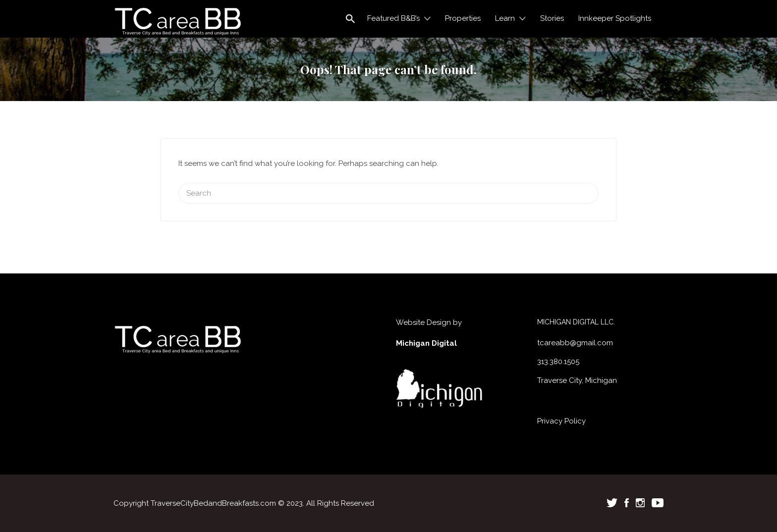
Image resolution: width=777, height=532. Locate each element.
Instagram (640, 503)
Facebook (627, 503)
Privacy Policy (561, 421)
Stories (552, 18)
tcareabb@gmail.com (575, 343)
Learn (505, 18)
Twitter (612, 503)
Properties (463, 18)
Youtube (658, 503)
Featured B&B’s (393, 18)
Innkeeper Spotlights (615, 18)
